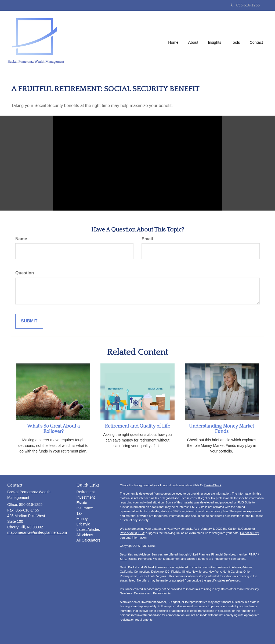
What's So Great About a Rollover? (53, 429)
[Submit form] (29, 321)
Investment (86, 497)
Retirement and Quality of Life (137, 426)
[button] (193, 42)
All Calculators (88, 540)
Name (21, 239)
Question (25, 273)
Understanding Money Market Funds (222, 429)
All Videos (85, 535)
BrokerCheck (213, 485)
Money (82, 519)
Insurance (85, 508)
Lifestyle (83, 524)
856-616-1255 (245, 5)
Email (147, 239)
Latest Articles (88, 529)
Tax (79, 513)
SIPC (123, 559)
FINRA (253, 554)
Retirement (86, 492)
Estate (82, 503)
